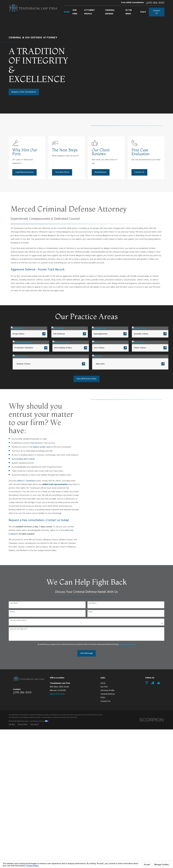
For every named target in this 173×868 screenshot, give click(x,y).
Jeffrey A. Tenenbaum (23, 481)
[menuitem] (12, 724)
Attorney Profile (107, 690)
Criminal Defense (108, 694)
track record (32, 443)
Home (103, 683)
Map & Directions (57, 694)
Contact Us (157, 12)
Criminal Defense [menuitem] (110, 12)
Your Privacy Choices (39, 721)
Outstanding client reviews (19, 459)
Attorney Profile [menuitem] (89, 12)
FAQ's (103, 698)
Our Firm (104, 687)
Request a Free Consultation (24, 92)
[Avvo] (153, 683)
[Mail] (147, 683)
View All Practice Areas (86, 379)
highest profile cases (38, 447)
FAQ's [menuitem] (143, 12)
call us (49, 530)
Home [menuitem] (67, 12)
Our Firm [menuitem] (75, 12)
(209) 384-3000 (155, 3)
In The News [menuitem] (129, 12)
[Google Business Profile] (159, 683)
